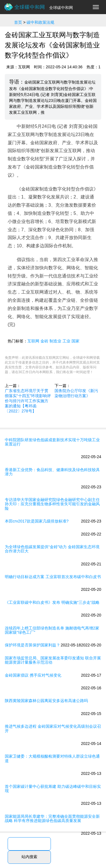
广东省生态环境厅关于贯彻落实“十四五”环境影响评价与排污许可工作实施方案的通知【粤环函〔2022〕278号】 (28, 401)
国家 (75, 341)
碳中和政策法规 (40, 22)
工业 (66, 341)
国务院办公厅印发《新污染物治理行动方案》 (76, 393)
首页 (18, 22)
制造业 (55, 341)
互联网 (33, 341)
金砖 (44, 341)
